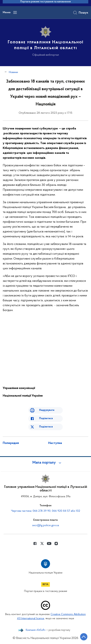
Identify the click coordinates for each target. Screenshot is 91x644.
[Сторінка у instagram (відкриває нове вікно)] (56, 544)
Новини (13, 72)
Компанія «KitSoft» (36, 630)
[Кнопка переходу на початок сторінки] (84, 637)
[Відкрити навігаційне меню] (15, 12)
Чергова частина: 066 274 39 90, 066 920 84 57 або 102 (46, 511)
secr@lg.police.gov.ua (45, 525)
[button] (45, 463)
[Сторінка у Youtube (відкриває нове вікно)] (49, 544)
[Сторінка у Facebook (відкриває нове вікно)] (35, 544)
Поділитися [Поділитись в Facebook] (46, 419)
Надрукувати (47, 410)
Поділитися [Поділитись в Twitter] (46, 427)
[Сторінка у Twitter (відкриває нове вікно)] (42, 544)
